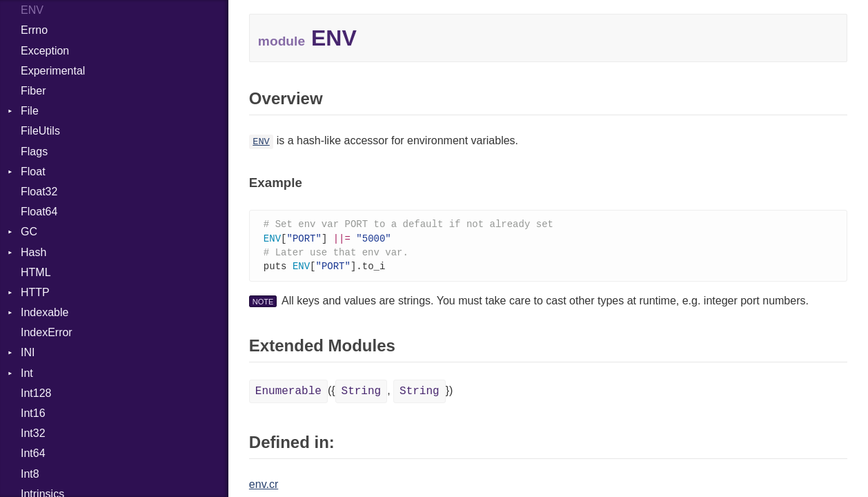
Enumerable (288, 394)
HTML (36, 272)
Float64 (39, 212)
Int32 (33, 433)
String (362, 394)
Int (27, 373)
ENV (32, 10)
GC (29, 232)
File (30, 111)
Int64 (33, 453)
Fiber (33, 91)
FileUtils (40, 131)
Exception (45, 51)
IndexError (47, 332)
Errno (34, 30)
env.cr (264, 487)
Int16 (33, 413)
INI (28, 352)
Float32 (39, 192)
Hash (33, 252)
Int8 (30, 474)
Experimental (53, 71)
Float (33, 172)
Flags (34, 152)
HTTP (35, 292)
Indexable (45, 312)
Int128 (36, 393)
